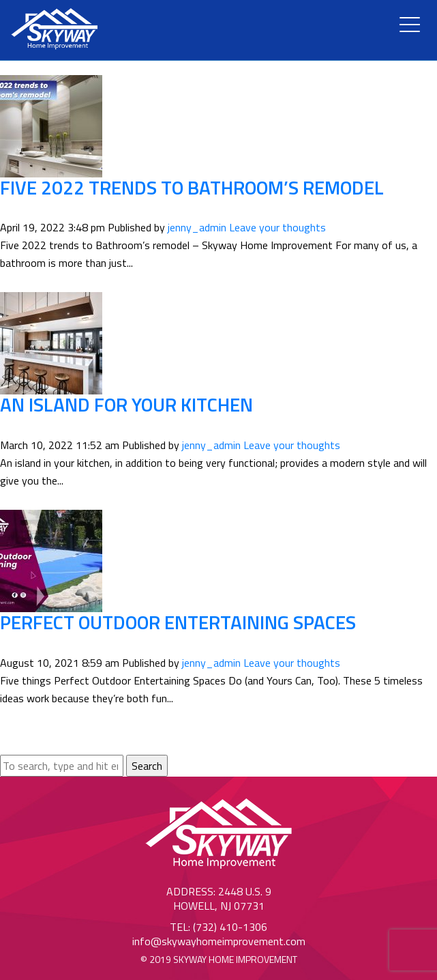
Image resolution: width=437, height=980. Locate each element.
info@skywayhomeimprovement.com (219, 941)
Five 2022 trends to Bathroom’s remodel (192, 187)
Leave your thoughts (277, 227)
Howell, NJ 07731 (219, 906)
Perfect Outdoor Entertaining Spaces (178, 622)
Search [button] (147, 766)
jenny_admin (197, 227)
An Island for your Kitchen (126, 404)
